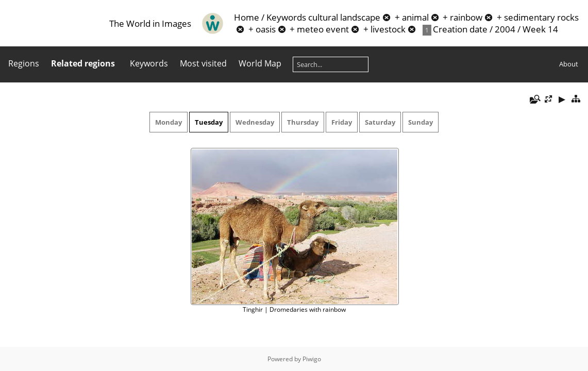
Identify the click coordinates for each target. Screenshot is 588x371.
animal (415, 17)
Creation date (460, 29)
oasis (266, 29)
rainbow (466, 17)
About (569, 64)
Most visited (203, 63)
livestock (388, 29)
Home (247, 17)
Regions (24, 63)
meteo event (323, 29)
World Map (260, 63)
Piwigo (312, 359)
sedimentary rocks (541, 17)
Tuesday (209, 122)
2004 (505, 29)
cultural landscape (344, 17)
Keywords (286, 17)
